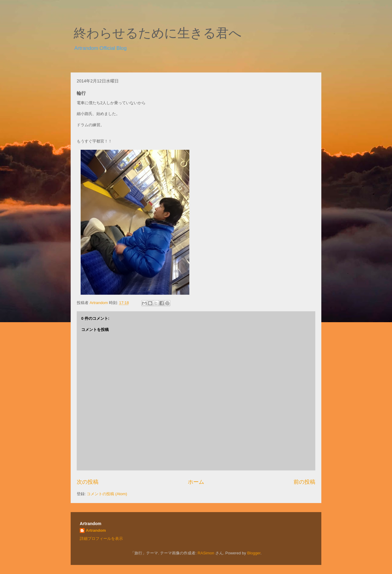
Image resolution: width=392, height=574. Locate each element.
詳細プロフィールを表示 (101, 539)
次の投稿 (88, 482)
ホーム (196, 482)
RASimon (206, 553)
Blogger (254, 553)
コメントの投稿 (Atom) (107, 494)
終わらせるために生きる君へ (158, 33)
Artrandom (96, 530)
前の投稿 (304, 482)
